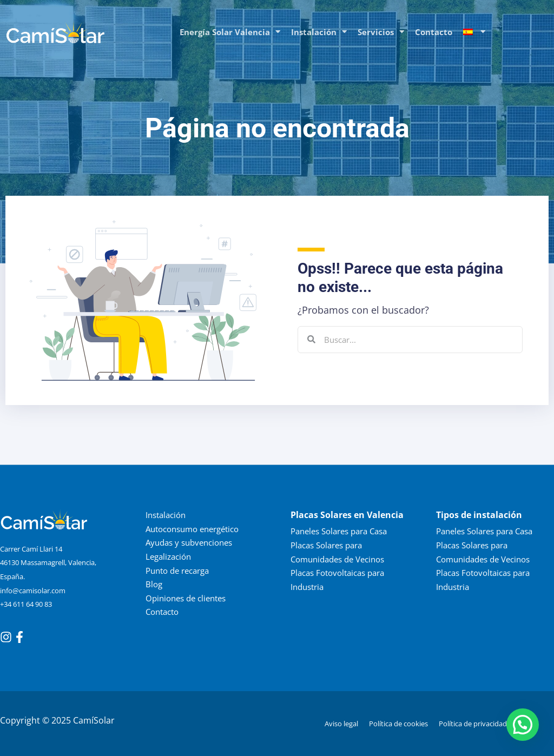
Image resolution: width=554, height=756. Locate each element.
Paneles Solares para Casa (339, 531)
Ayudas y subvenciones (189, 542)
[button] (523, 725)
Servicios (381, 32)
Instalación (319, 32)
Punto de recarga (177, 570)
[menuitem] (474, 32)
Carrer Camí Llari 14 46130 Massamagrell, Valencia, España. (48, 563)
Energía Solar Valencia (230, 32)
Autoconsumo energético (192, 528)
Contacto (434, 32)
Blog (154, 584)
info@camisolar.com (33, 591)
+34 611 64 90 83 (26, 604)
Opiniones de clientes (186, 598)
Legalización (168, 556)
